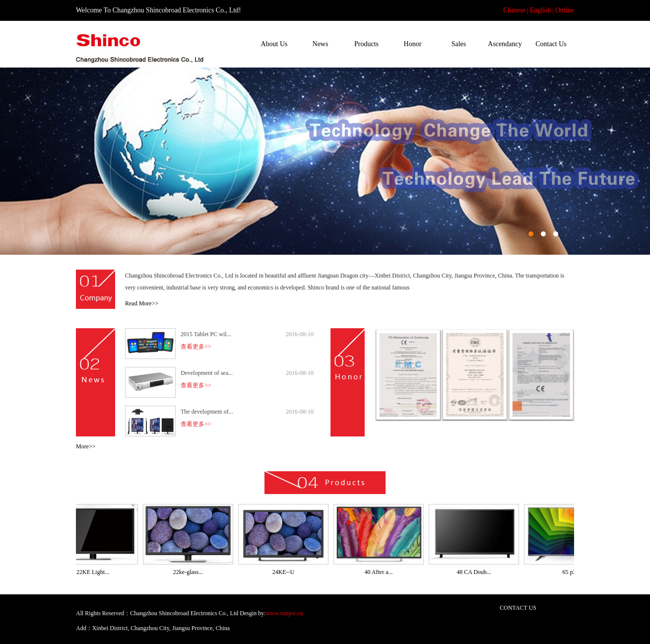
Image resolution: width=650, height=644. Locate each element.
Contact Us (551, 44)
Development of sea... (207, 373)
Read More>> (142, 303)
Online (565, 10)
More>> (86, 446)
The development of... (207, 412)
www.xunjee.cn (285, 613)
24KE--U (287, 572)
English (541, 10)
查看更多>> (196, 347)
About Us (274, 44)
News (321, 44)
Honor (413, 44)
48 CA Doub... (477, 572)
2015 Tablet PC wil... (206, 334)
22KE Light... (96, 572)
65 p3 (572, 572)
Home (228, 44)
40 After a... (382, 572)
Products (366, 44)
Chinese (514, 10)
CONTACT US (518, 608)
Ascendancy (505, 44)
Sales (459, 44)
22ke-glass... (191, 572)
